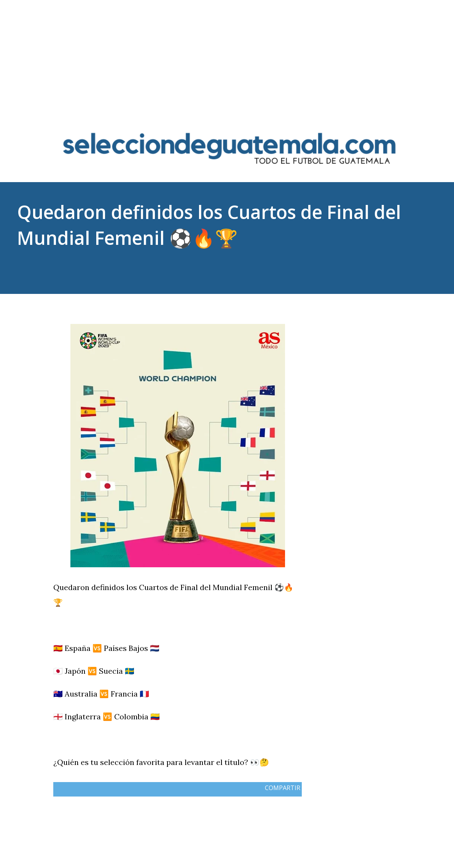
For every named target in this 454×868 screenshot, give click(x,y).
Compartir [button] (363, 307)
